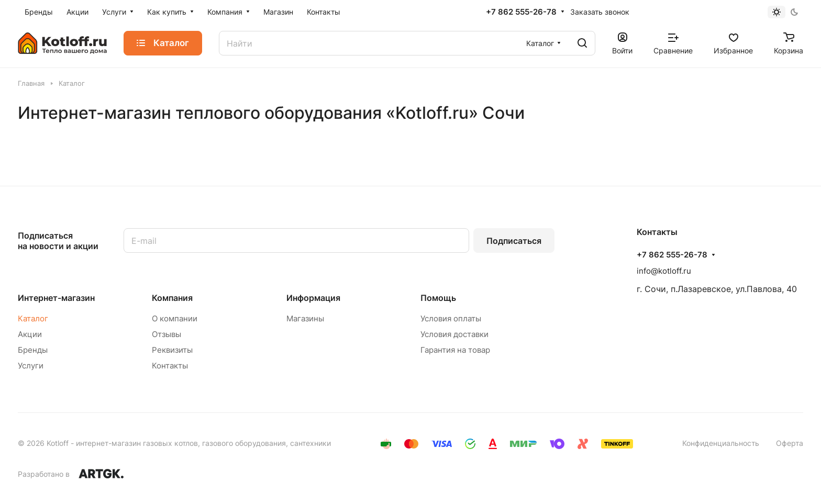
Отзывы (167, 334)
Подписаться (514, 241)
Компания (172, 298)
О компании (175, 318)
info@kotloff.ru (664, 271)
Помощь (438, 298)
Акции (30, 334)
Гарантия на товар (455, 350)
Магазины (305, 318)
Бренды (33, 350)
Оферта (790, 443)
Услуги (31, 366)
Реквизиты (172, 350)
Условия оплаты (451, 318)
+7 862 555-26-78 (521, 12)
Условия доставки (454, 334)
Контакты (170, 366)
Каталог (33, 318)
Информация (313, 298)
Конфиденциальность (721, 443)
